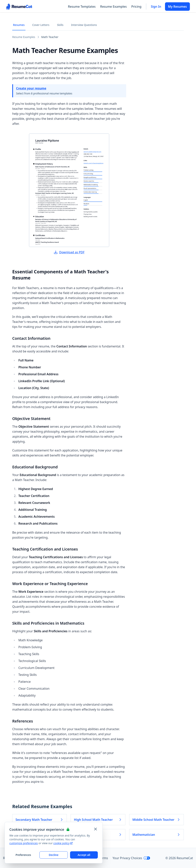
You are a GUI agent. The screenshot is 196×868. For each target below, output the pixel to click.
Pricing (136, 7)
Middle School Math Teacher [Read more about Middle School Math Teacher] (156, 820)
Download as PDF (69, 252)
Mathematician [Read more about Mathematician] (156, 835)
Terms (104, 858)
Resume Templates (82, 7)
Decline (54, 855)
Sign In (156, 7)
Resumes (19, 25)
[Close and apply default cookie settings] (96, 829)
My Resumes (177, 7)
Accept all (84, 855)
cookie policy (63, 843)
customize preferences (24, 843)
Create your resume (31, 88)
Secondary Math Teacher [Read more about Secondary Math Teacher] (40, 820)
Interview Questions (84, 25)
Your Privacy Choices (131, 858)
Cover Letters (41, 25)
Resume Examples (113, 7)
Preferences (23, 855)
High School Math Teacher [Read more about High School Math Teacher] (98, 820)
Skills (60, 25)
